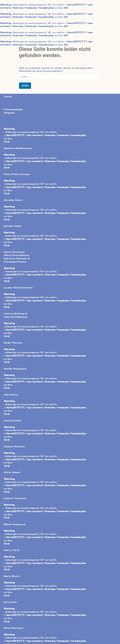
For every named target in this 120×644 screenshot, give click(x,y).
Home (8, 96)
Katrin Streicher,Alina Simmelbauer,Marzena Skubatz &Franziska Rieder (17, 257)
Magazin (9, 113)
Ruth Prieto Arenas (17, 174)
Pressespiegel (13, 109)
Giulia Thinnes (13, 343)
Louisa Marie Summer (18, 287)
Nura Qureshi (12, 420)
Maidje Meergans (15, 369)
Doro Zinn (10, 602)
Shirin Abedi (12, 472)
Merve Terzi (11, 550)
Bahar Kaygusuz (15, 524)
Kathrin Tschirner (15, 498)
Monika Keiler (13, 226)
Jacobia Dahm (13, 200)
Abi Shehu (11, 395)
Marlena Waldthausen (18, 148)
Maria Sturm (12, 576)
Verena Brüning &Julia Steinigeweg (15, 315)
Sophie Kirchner (14, 446)
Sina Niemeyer (14, 628)
